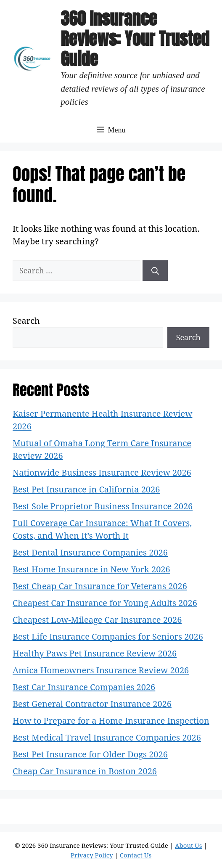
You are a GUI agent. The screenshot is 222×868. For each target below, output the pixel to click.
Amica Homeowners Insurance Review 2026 (101, 670)
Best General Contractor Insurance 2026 (92, 704)
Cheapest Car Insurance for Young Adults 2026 (105, 603)
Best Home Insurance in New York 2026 (91, 569)
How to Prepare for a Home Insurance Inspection (111, 721)
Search (26, 321)
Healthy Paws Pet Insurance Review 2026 (95, 653)
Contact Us (136, 855)
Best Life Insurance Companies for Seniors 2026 (108, 636)
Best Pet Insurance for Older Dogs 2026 (90, 754)
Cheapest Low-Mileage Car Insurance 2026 (97, 620)
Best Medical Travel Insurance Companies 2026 (107, 737)
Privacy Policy (92, 855)
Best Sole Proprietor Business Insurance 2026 (103, 506)
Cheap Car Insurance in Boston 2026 (85, 771)
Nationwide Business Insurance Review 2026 (102, 472)
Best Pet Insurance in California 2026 (86, 489)
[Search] (155, 271)
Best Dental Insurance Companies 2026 (90, 552)
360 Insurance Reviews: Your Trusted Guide (135, 39)
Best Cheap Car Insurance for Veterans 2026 (100, 586)
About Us (189, 845)
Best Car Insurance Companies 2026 (84, 687)
